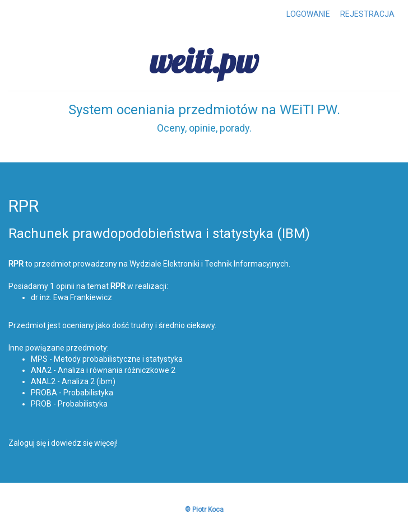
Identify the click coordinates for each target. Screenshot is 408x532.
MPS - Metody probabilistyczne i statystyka (107, 359)
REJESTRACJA (367, 14)
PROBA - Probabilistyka (72, 393)
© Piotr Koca (204, 510)
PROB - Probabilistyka (69, 404)
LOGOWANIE (308, 14)
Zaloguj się (27, 443)
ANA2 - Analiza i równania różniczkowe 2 (103, 370)
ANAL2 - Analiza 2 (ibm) (73, 381)
